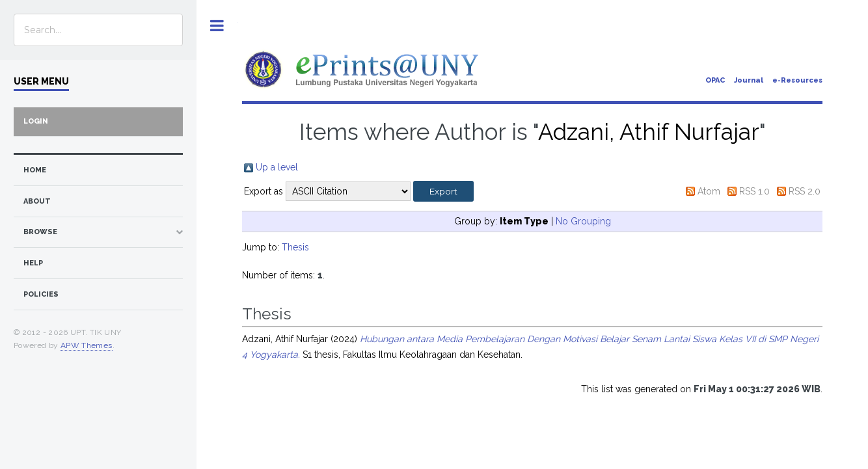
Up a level (277, 167)
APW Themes (87, 345)
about (37, 201)
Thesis (295, 247)
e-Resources (797, 80)
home (35, 170)
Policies (41, 294)
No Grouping (583, 221)
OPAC (715, 80)
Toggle (217, 26)
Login (36, 121)
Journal (749, 80)
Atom (709, 191)
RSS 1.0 (754, 191)
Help (33, 263)
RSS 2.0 (805, 191)
